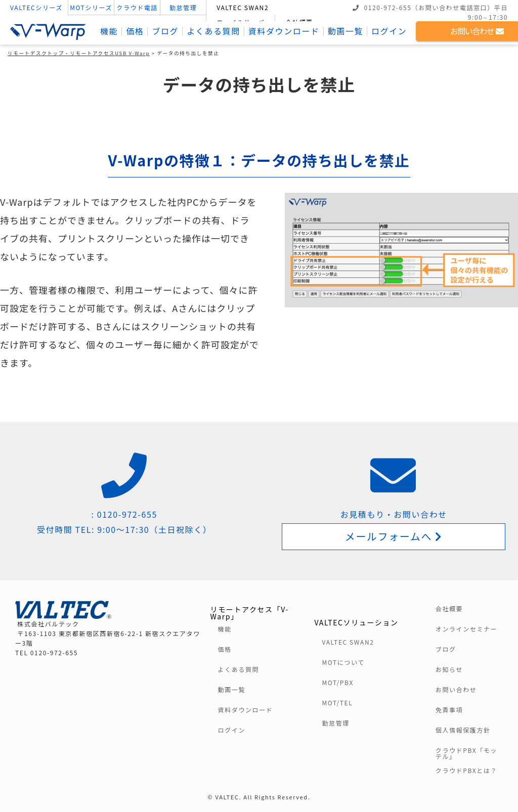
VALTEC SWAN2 (243, 7)
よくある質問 (213, 31)
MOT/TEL (337, 703)
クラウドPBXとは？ (466, 771)
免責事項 (449, 710)
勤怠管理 (183, 7)
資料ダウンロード (284, 31)
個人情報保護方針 (463, 730)
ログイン (389, 31)
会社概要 (449, 609)
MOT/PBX (337, 683)
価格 (135, 31)
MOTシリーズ (91, 7)
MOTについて (343, 662)
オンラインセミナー (466, 629)
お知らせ (449, 669)
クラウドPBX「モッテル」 (466, 753)
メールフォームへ (394, 536)
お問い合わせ (456, 690)
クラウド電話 (137, 7)
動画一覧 (346, 31)
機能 (109, 31)
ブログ (165, 31)
